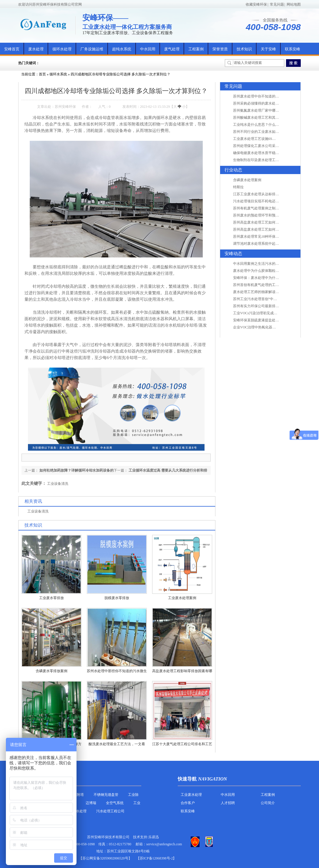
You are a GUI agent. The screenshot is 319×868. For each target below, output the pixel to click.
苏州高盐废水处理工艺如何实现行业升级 (265, 222)
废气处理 (172, 49)
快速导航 (187, 779)
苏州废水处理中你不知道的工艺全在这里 (265, 96)
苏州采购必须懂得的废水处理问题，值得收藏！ (270, 103)
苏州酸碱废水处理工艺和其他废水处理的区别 (268, 118)
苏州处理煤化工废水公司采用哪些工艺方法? (267, 146)
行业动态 (233, 170)
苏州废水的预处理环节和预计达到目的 (263, 215)
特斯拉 (238, 187)
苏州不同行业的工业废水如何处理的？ (263, 132)
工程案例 (196, 49)
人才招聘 (228, 803)
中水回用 (148, 49)
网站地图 (294, 4)
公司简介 (268, 803)
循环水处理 (62, 49)
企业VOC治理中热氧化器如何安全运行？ (265, 327)
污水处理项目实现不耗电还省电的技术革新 (267, 201)
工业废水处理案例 (182, 598)
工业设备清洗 (58, 484)
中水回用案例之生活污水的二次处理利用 (265, 264)
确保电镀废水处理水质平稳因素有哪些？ (265, 153)
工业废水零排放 (51, 598)
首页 (42, 74)
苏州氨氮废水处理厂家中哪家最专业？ (263, 110)
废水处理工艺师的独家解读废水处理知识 (265, 292)
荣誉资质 (220, 49)
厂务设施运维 (92, 49)
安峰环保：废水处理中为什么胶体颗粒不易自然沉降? (274, 278)
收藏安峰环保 (256, 4)
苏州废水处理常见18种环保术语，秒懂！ (265, 237)
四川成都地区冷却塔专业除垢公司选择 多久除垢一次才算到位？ (121, 74)
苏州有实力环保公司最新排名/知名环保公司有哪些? (273, 306)
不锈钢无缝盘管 (106, 795)
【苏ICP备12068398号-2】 (156, 858)
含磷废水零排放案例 (51, 671)
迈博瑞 (91, 803)
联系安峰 (293, 49)
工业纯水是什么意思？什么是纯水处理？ (265, 125)
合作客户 (188, 803)
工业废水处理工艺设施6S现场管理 (260, 139)
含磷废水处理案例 (247, 180)
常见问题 (277, 4)
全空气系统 (115, 803)
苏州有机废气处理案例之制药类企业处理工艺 (268, 208)
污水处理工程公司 (110, 811)
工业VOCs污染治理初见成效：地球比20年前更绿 (271, 313)
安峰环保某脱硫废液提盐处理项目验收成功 (267, 320)
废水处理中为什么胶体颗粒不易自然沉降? (266, 271)
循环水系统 (58, 74)
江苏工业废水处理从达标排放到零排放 (263, 194)
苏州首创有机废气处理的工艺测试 (260, 285)
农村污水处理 (76, 811)
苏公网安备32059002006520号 (105, 858)
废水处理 (36, 49)
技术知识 (244, 49)
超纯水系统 (122, 49)
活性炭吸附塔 (73, 795)
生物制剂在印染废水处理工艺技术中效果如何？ (270, 160)
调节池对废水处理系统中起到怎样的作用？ (267, 244)
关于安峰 (268, 49)
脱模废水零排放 (117, 598)
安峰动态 (233, 254)
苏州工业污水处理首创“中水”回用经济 (263, 299)
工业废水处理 (191, 795)
